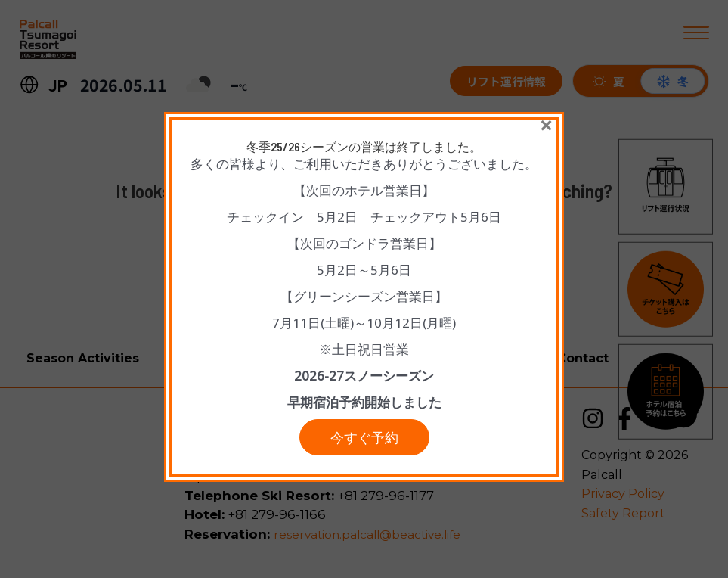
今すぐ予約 (364, 441)
